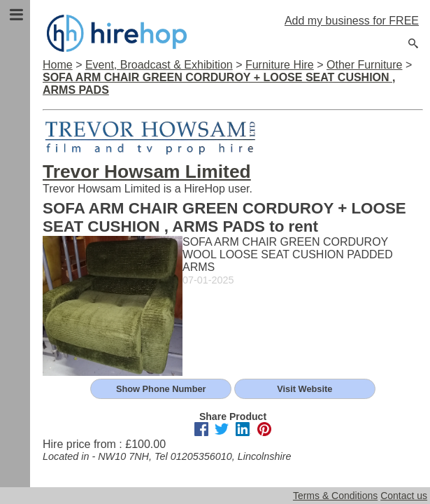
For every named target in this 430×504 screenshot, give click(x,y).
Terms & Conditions (335, 496)
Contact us (404, 496)
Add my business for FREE (352, 21)
